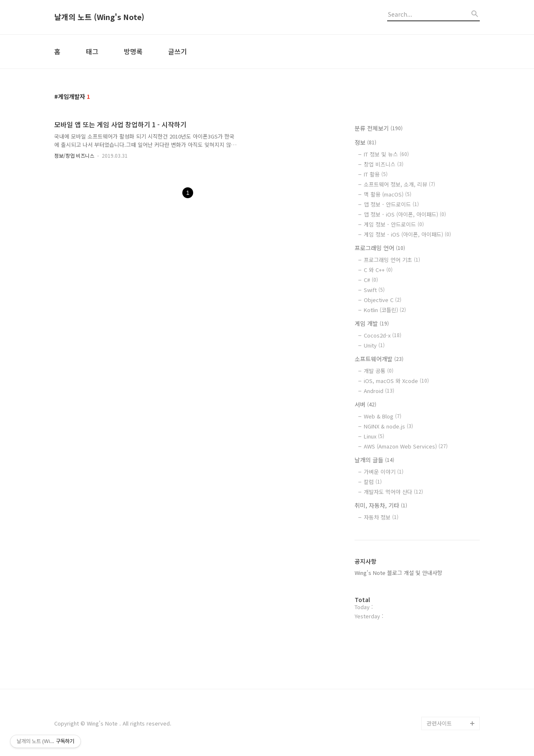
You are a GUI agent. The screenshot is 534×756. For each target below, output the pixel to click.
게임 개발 (372, 323)
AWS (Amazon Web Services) (406, 446)
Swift (374, 290)
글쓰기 (178, 51)
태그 (92, 51)
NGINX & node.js (388, 426)
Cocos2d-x (383, 335)
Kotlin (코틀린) (385, 310)
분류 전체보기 (379, 128)
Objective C (383, 300)
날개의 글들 (374, 460)
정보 (365, 142)
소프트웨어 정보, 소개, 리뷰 (399, 184)
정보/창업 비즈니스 (74, 155)
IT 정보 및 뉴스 (386, 154)
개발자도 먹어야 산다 (393, 492)
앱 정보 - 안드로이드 (391, 204)
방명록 (133, 51)
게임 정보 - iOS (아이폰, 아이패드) (407, 234)
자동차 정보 (381, 517)
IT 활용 (376, 174)
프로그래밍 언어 (380, 248)
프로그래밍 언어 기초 (392, 260)
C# (371, 280)
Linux (374, 436)
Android (379, 391)
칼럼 (373, 482)
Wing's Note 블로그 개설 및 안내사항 (398, 573)
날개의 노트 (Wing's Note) (99, 17)
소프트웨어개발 (379, 359)
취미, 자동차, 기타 (381, 505)
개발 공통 (379, 371)
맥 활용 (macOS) (388, 194)
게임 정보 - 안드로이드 (394, 224)
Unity (374, 345)
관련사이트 (439, 723)
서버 (365, 404)
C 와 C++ (378, 270)
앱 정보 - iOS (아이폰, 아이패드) (405, 214)
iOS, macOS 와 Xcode (396, 381)
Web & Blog (383, 416)
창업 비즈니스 (384, 164)
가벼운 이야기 (384, 472)
